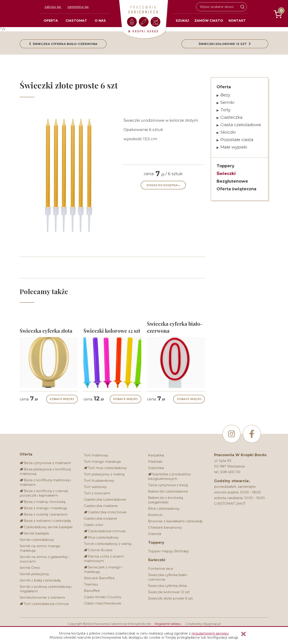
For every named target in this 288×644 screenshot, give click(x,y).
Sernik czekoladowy (37, 540)
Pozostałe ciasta (237, 140)
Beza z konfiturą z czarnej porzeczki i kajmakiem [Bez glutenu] (44, 493)
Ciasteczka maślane (101, 506)
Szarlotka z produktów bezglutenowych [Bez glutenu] (169, 476)
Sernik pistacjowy (34, 574)
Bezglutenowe (232, 181)
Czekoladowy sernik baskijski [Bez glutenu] (46, 527)
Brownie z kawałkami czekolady (175, 521)
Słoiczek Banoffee (99, 578)
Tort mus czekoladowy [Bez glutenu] (105, 468)
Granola (155, 534)
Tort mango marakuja (102, 461)
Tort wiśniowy (95, 487)
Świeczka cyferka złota (167, 586)
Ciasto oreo (94, 525)
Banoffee (92, 591)
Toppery (225, 166)
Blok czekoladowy (164, 508)
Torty (225, 110)
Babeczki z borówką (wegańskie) (166, 500)
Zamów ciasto (209, 21)
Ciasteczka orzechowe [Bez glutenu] (105, 512)
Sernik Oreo (30, 568)
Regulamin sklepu (168, 624)
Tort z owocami (97, 493)
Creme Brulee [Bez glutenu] (98, 550)
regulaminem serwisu (210, 633)
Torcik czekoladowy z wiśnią (108, 544)
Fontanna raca (161, 568)
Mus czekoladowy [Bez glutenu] (101, 537)
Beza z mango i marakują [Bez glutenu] (43, 508)
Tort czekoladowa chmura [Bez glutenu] (44, 604)
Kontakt (237, 21)
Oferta (51, 21)
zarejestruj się (78, 7)
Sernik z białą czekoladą (40, 580)
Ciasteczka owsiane (100, 518)
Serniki (227, 102)
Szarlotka (156, 468)
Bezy (225, 95)
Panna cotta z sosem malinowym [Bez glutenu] (104, 559)
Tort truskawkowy (99, 480)
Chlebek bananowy (165, 527)
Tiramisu (91, 584)
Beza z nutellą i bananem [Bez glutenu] (44, 514)
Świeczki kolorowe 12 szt (169, 592)
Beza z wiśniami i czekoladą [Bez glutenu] (45, 521)
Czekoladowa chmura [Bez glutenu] (105, 531)
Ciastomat (76, 21)
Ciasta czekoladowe (241, 125)
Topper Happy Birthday (168, 551)
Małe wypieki (234, 147)
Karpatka (156, 455)
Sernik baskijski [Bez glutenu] (34, 533)
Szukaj (182, 21)
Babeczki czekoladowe (168, 491)
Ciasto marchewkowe (103, 603)
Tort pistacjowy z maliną (104, 474)
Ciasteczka (231, 117)
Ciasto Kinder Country (103, 597)
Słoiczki (228, 132)
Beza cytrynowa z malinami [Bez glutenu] (45, 463)
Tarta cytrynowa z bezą (168, 485)
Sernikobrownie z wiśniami (42, 597)
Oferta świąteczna (236, 189)
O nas (100, 21)
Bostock (155, 515)
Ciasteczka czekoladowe (105, 499)
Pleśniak (155, 461)
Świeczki (226, 174)
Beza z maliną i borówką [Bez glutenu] (43, 502)
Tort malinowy (96, 455)
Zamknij (243, 634)
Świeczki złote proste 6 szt (170, 598)
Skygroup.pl (212, 624)
